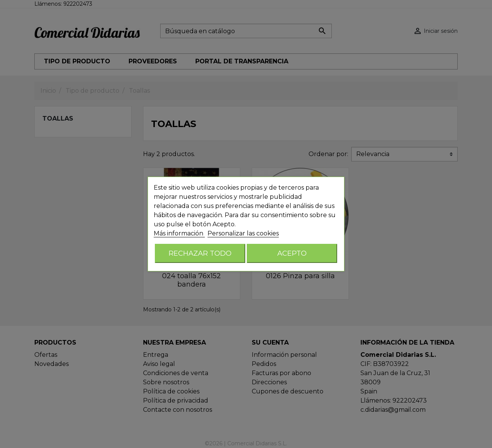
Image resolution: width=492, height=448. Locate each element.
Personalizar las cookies (243, 233)
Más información (179, 233)
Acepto (292, 253)
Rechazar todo (200, 253)
